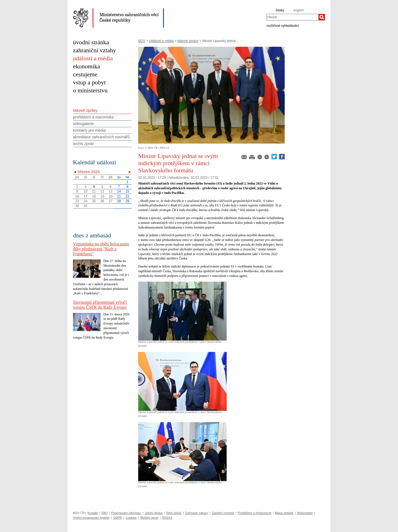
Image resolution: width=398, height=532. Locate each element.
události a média (93, 58)
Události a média (161, 41)
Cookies (131, 518)
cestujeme (85, 74)
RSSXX (167, 518)
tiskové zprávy (188, 41)
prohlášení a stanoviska (93, 117)
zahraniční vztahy (95, 50)
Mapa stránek (284, 513)
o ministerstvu (90, 90)
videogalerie (83, 124)
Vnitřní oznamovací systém (91, 518)
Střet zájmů (174, 513)
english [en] (298, 10)
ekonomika (87, 66)
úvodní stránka (91, 42)
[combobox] (292, 17)
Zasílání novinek (223, 513)
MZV (142, 41)
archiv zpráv (83, 144)
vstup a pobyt (89, 82)
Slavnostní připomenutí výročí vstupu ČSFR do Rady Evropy (100, 305)
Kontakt (92, 513)
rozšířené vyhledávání (283, 25)
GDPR (117, 518)
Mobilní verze (149, 518)
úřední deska (154, 513)
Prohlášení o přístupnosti (255, 513)
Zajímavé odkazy (197, 513)
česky (280, 10)
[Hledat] (322, 17)
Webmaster (305, 513)
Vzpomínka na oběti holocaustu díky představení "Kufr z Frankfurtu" (101, 249)
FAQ (104, 513)
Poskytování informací (126, 513)
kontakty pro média (89, 130)
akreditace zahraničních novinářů (101, 137)
